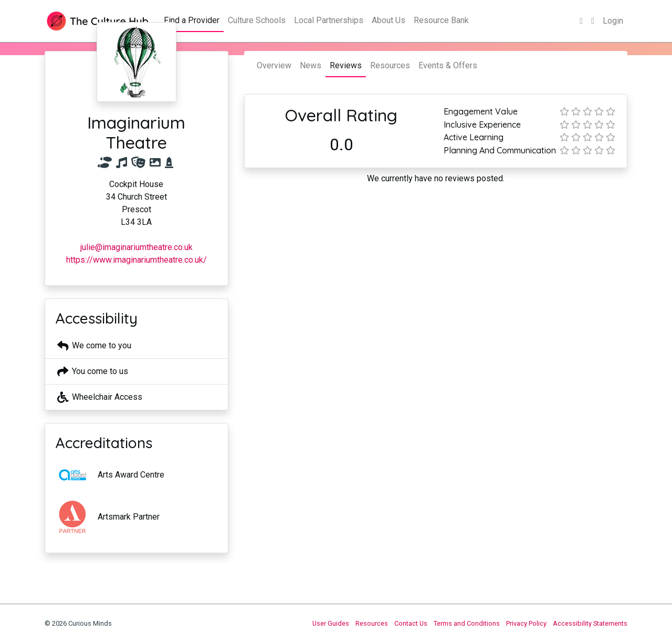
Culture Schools (257, 20)
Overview (274, 65)
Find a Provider (192, 20)
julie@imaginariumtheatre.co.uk (136, 247)
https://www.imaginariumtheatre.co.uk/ (136, 260)
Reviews (346, 65)
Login (613, 21)
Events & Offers (448, 65)
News (311, 65)
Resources (390, 65)
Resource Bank (441, 20)
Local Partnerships (329, 20)
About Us (388, 20)
